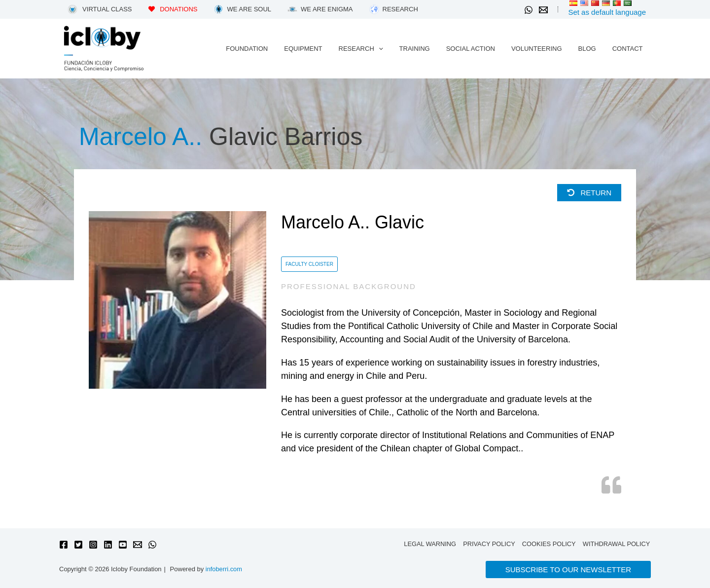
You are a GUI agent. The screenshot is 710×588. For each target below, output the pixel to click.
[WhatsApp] (529, 10)
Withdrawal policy (617, 544)
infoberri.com (224, 569)
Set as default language (607, 12)
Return (589, 193)
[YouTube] (123, 545)
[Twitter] (78, 545)
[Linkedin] (108, 545)
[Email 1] (543, 10)
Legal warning (429, 544)
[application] (397, 49)
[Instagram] (93, 545)
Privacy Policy (489, 544)
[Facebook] (64, 545)
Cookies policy (549, 544)
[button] (568, 570)
